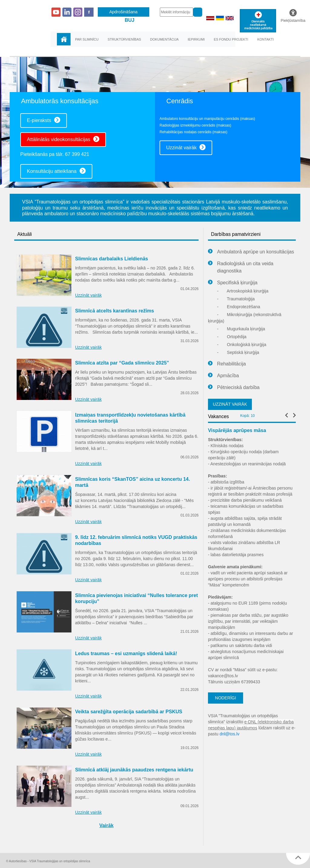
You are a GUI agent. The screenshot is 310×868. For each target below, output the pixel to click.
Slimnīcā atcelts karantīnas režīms (115, 311)
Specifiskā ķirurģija (233, 283)
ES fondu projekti (231, 39)
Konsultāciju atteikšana (56, 171)
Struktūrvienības (124, 39)
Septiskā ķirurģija (238, 352)
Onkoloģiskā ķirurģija (242, 345)
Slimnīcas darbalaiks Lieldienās (112, 259)
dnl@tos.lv (229, 734)
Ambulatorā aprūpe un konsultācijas (251, 252)
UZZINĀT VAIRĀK (230, 404)
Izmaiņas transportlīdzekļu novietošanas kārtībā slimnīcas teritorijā (130, 418)
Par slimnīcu (87, 39)
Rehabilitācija (227, 364)
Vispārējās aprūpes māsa (237, 430)
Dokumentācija (164, 39)
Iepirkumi (196, 39)
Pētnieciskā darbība (234, 388)
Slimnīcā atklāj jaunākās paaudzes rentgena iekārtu (134, 770)
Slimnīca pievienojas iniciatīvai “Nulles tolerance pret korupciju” (136, 598)
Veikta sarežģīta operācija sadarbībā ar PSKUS (129, 712)
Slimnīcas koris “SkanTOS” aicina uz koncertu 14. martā (132, 482)
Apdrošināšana (123, 12)
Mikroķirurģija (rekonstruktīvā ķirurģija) (245, 318)
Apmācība (223, 376)
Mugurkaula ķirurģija (241, 329)
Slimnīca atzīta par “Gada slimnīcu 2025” (122, 363)
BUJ (130, 20)
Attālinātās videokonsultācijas (63, 139)
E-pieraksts (44, 120)
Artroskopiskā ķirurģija (243, 291)
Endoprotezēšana (239, 307)
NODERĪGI (225, 698)
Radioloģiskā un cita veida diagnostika (241, 267)
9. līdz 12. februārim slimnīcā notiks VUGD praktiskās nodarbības (136, 540)
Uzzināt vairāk (186, 147)
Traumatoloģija (236, 299)
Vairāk (106, 825)
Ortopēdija (232, 337)
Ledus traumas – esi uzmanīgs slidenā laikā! (126, 653)
